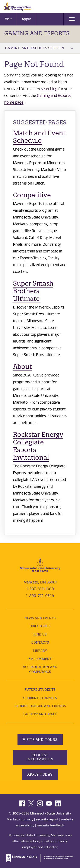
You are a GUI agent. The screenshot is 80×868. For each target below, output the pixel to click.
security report (47, 819)
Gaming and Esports (37, 33)
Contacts (40, 642)
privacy (28, 819)
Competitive (32, 195)
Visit (8, 19)
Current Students (40, 698)
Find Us (40, 634)
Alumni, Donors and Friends (40, 706)
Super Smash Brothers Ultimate (33, 291)
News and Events (40, 618)
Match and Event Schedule (39, 137)
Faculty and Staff (40, 714)
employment (40, 659)
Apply (26, 19)
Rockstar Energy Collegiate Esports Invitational (38, 446)
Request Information (40, 757)
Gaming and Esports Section (39, 48)
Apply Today (40, 774)
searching (49, 89)
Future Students (40, 690)
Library (40, 651)
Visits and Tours (40, 740)
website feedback (50, 825)
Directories (40, 626)
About (22, 367)
